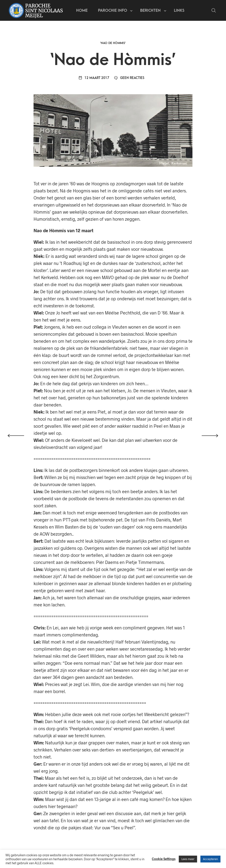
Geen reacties (129, 80)
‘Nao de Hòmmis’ (113, 45)
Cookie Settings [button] (164, 859)
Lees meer (188, 859)
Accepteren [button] (210, 859)
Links (180, 11)
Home (83, 11)
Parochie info (114, 11)
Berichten (152, 11)
